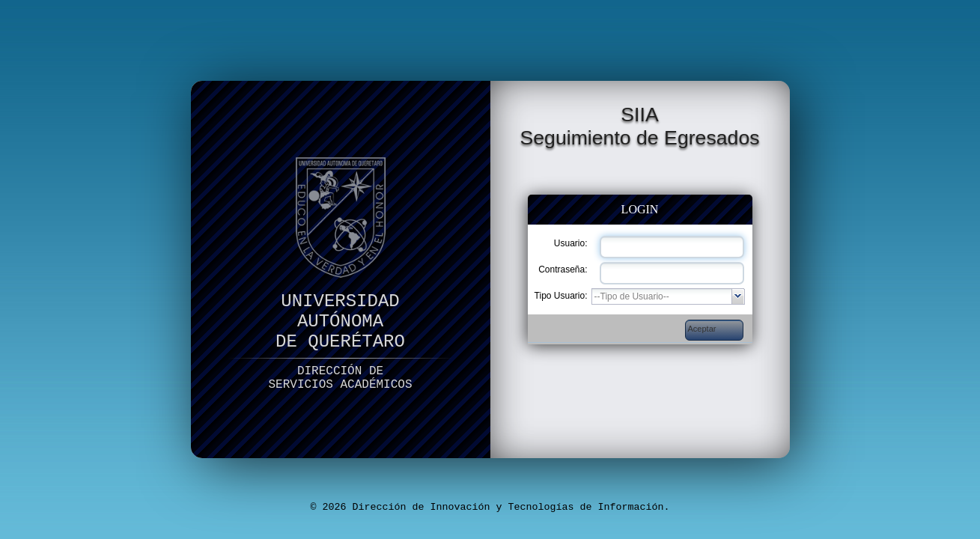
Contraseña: (563, 269)
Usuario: (571, 243)
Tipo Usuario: (561, 296)
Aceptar (702, 329)
